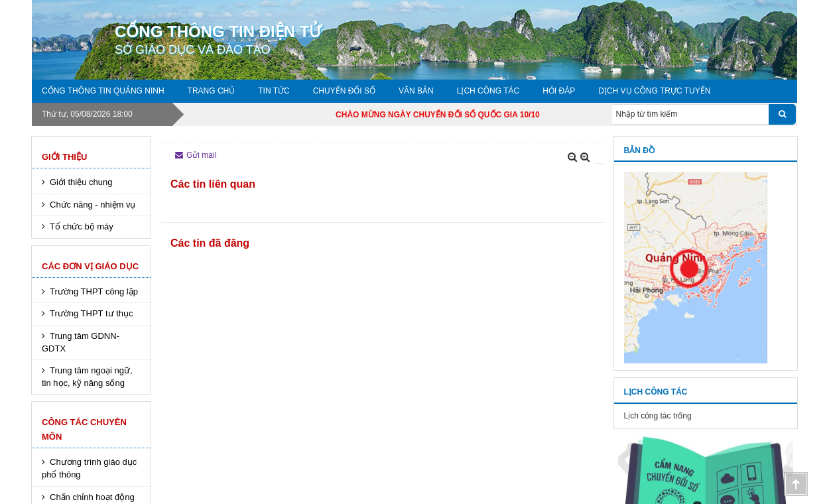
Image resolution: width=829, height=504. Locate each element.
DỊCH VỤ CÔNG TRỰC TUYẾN (654, 91)
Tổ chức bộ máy (82, 226)
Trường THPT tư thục (92, 313)
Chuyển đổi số (344, 91)
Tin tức (274, 91)
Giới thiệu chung (81, 182)
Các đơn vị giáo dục (90, 266)
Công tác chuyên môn (84, 429)
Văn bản (416, 91)
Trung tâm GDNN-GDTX (81, 342)
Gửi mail (196, 155)
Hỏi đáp (559, 91)
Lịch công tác (488, 91)
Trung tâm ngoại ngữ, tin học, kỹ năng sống (87, 377)
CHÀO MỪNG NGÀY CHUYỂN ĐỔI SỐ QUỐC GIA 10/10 (452, 115)
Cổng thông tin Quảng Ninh (103, 91)
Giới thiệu (64, 157)
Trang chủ (212, 91)
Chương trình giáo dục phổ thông (89, 468)
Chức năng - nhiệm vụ (93, 205)
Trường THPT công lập (94, 291)
